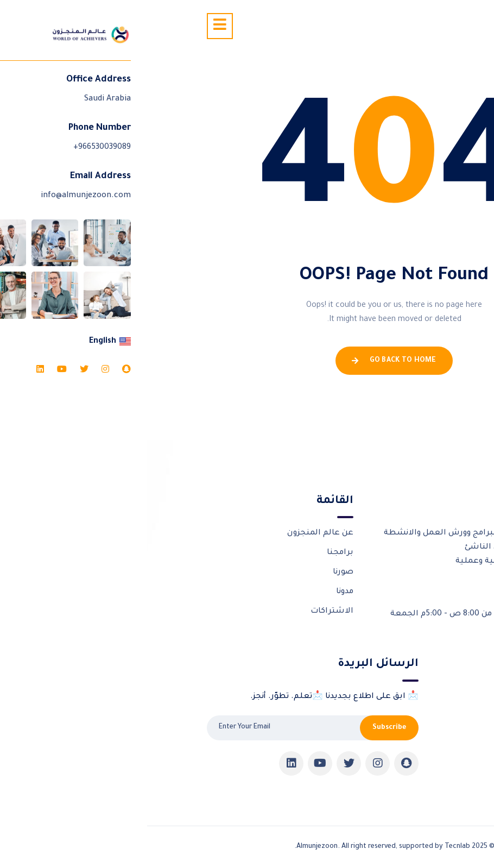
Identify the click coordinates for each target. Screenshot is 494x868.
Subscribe (242, 728)
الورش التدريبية (404, 697)
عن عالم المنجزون (173, 533)
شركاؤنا (420, 716)
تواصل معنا (413, 756)
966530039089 (386, 587)
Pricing (421, 775)
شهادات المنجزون (400, 736)
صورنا (196, 573)
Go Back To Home (247, 361)
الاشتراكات (185, 612)
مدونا (198, 592)
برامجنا (193, 553)
